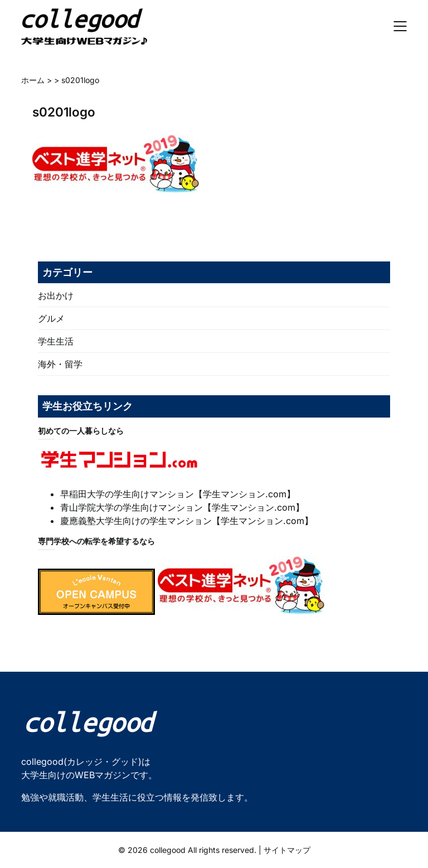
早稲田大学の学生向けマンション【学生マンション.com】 (178, 494)
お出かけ (56, 295)
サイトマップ (287, 850)
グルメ (51, 318)
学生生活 (56, 341)
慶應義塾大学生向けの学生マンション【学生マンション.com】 (187, 521)
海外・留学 (60, 364)
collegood (168, 850)
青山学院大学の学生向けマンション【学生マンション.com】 (182, 507)
